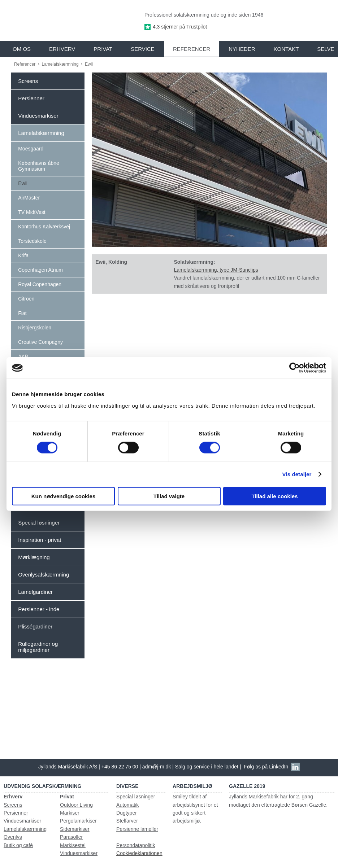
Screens (28, 81)
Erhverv (62, 49)
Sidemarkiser (75, 829)
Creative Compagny (40, 342)
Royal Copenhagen (40, 284)
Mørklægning (34, 557)
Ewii (89, 64)
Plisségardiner (35, 626)
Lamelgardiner (35, 592)
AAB (23, 356)
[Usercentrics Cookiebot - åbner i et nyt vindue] (294, 368)
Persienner (31, 98)
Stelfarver (127, 821)
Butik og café (18, 845)
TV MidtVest (32, 212)
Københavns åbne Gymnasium (39, 166)
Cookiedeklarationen (139, 853)
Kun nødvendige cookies (64, 496)
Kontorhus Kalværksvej (44, 227)
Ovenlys (13, 837)
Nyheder (242, 49)
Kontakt (286, 49)
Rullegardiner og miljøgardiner (38, 647)
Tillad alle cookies (274, 496)
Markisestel (73, 845)
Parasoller (71, 837)
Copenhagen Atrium (40, 270)
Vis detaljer (297, 474)
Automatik (127, 805)
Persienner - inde (39, 609)
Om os (22, 49)
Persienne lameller (137, 829)
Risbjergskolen (35, 328)
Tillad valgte (169, 496)
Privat (103, 49)
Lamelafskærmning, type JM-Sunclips (216, 270)
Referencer (192, 49)
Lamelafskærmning (61, 64)
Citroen (26, 299)
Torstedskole (32, 241)
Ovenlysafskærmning (44, 575)
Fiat (22, 313)
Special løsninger (39, 523)
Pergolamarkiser (78, 821)
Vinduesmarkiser (38, 116)
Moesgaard (31, 149)
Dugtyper (127, 813)
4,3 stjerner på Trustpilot (180, 27)
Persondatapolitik (136, 845)
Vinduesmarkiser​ (79, 853)
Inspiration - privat (40, 540)
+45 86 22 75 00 (120, 767)
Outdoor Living (76, 805)
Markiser (70, 813)
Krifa (23, 255)
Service (143, 49)
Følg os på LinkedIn (266, 767)
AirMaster (29, 198)
